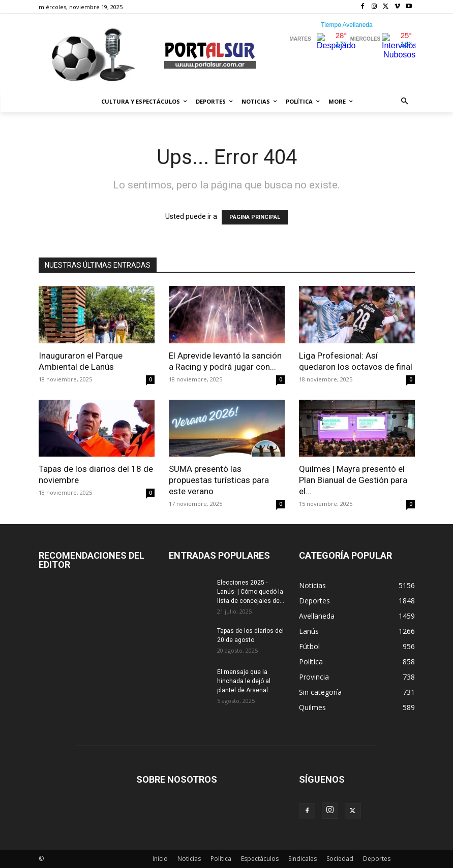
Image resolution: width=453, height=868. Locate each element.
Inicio (160, 859)
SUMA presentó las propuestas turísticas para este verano (219, 480)
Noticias (189, 859)
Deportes (377, 859)
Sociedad (340, 859)
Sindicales (303, 859)
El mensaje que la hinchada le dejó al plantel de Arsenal (244, 681)
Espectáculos (260, 859)
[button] (404, 102)
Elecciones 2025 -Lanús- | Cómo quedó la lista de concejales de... (251, 592)
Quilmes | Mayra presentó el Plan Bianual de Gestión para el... (353, 480)
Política (221, 859)
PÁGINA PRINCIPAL (255, 217)
